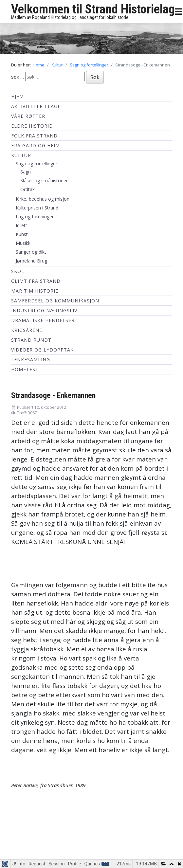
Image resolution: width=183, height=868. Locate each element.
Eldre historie (32, 126)
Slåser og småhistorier (44, 181)
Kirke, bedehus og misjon (43, 199)
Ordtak (27, 189)
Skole (19, 271)
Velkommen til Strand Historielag (93, 9)
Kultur (21, 155)
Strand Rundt (31, 340)
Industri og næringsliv (44, 310)
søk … (18, 77)
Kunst (22, 234)
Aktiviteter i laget (37, 106)
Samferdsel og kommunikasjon (55, 301)
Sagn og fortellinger (37, 163)
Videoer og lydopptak (42, 350)
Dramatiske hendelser (43, 320)
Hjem (18, 96)
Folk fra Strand (34, 136)
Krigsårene (27, 330)
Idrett (21, 225)
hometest (25, 369)
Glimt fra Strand (36, 281)
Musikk (23, 243)
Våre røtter (28, 116)
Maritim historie (35, 291)
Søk (95, 77)
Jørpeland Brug (31, 261)
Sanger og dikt (31, 252)
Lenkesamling (31, 360)
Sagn (26, 172)
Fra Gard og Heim (36, 145)
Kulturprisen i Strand (37, 208)
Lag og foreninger (35, 217)
